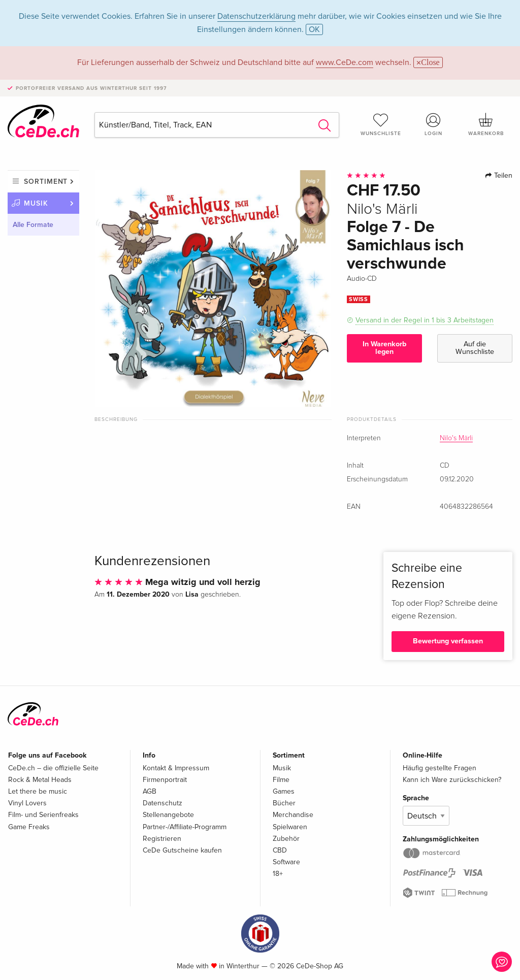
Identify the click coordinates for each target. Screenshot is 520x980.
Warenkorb (486, 124)
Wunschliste (381, 124)
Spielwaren (290, 827)
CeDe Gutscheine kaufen (182, 850)
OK (314, 29)
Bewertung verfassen (448, 641)
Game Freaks (29, 827)
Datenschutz (162, 803)
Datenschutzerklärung (256, 16)
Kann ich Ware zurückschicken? (452, 780)
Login (433, 124)
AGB (150, 791)
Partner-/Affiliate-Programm (185, 827)
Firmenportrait (165, 780)
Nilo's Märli (456, 438)
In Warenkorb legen (384, 348)
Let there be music (38, 791)
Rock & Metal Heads (40, 780)
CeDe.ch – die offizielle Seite (53, 768)
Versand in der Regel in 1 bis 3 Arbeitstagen (425, 320)
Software (286, 862)
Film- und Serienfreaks (43, 815)
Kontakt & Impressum (176, 768)
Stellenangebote (168, 815)
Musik (36, 203)
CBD (280, 850)
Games (284, 791)
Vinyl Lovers (27, 803)
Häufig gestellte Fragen (440, 768)
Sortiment (46, 182)
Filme (281, 780)
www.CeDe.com (345, 62)
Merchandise (293, 815)
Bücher (284, 803)
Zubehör (286, 839)
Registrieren (162, 839)
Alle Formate (33, 225)
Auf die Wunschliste (475, 348)
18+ (278, 874)
